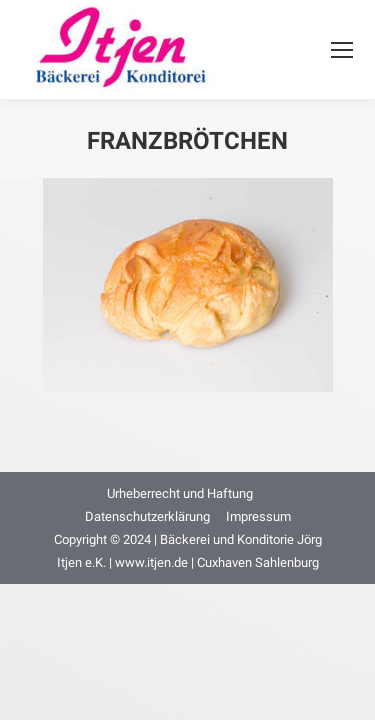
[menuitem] (180, 493)
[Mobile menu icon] (342, 50)
